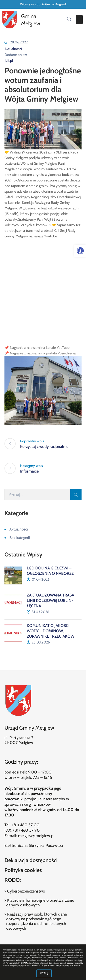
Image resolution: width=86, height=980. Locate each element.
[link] (80, 251)
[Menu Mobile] (79, 20)
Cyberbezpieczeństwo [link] (26, 891)
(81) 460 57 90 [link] (26, 830)
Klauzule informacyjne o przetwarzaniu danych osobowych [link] (40, 903)
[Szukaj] (37, 495)
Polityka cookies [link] (23, 870)
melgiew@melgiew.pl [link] (36, 836)
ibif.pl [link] (9, 61)
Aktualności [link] (13, 49)
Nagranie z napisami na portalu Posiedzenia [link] (43, 353)
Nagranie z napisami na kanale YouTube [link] (40, 348)
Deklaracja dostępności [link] (31, 860)
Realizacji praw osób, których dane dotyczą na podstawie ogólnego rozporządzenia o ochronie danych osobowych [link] (37, 921)
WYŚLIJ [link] (44, 973)
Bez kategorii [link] (20, 538)
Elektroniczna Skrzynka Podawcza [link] (34, 846)
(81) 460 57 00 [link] (26, 825)
